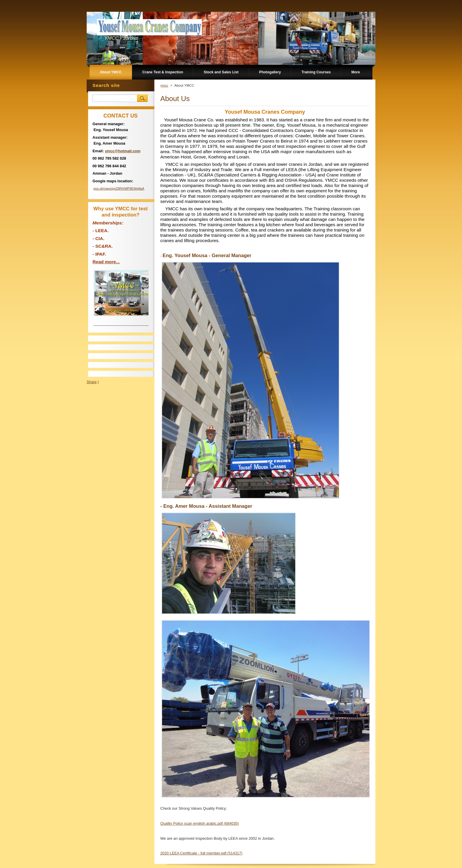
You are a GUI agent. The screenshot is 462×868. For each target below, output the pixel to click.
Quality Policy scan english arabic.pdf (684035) (200, 823)
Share (92, 382)
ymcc (164, 85)
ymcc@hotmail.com (123, 151)
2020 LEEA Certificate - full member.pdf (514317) (201, 853)
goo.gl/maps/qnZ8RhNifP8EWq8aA (119, 189)
